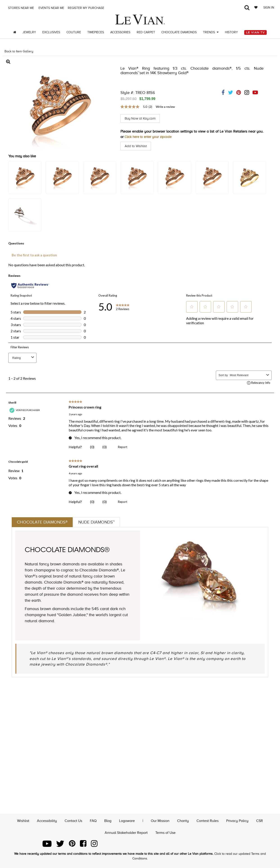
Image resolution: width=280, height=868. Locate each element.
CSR (260, 820)
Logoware (127, 820)
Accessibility (47, 820)
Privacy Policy (237, 820)
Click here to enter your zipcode (150, 137)
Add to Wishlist (137, 146)
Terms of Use (165, 832)
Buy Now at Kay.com (141, 118)
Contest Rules (208, 820)
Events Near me (51, 8)
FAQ (93, 820)
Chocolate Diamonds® (43, 522)
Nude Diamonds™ (99, 522)
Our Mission (160, 820)
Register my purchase (86, 8)
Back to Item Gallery (19, 51)
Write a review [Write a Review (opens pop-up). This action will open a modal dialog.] (165, 107)
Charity (183, 820)
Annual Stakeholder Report (126, 832)
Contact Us (73, 820)
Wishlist (23, 820)
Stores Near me (21, 8)
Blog (108, 820)
